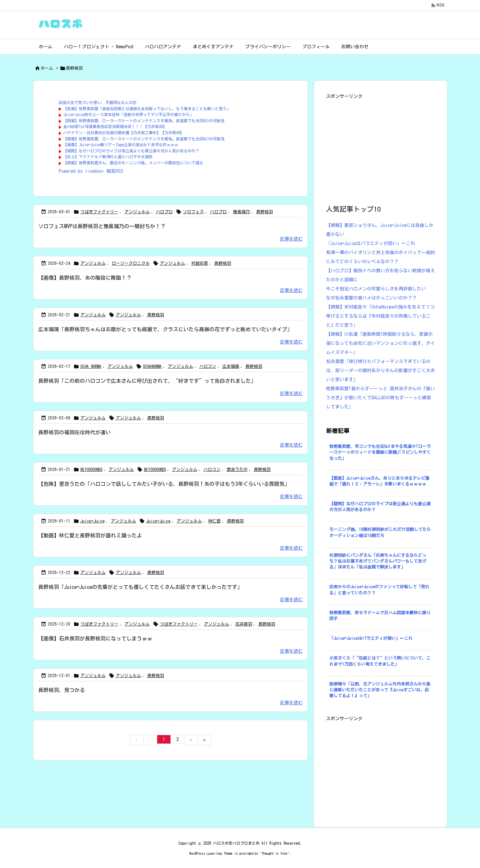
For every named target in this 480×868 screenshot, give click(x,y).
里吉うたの (237, 469)
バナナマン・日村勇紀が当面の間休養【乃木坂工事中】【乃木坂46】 (123, 133)
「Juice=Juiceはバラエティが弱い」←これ (371, 243)
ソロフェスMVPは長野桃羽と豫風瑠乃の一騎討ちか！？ (102, 226)
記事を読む (291, 239)
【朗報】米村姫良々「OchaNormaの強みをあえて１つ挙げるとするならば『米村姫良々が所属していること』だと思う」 (380, 316)
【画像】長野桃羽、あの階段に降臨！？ (85, 278)
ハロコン (208, 366)
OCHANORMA (152, 366)
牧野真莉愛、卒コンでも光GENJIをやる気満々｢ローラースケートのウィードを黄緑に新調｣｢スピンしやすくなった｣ (380, 452)
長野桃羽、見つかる (62, 690)
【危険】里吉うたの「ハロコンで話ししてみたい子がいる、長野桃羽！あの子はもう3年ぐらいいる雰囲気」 (164, 484)
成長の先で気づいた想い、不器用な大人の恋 (98, 102)
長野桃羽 (264, 212)
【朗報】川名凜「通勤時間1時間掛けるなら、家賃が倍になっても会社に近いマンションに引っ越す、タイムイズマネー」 (380, 343)
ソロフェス (193, 212)
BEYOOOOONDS (91, 469)
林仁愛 (214, 521)
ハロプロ (164, 212)
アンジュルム (137, 212)
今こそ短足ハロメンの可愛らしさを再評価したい (376, 289)
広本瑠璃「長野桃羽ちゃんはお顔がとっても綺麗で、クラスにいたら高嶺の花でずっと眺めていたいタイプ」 (165, 329)
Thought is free (275, 853)
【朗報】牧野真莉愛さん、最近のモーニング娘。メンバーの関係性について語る (133, 163)
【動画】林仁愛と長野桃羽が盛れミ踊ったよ (90, 535)
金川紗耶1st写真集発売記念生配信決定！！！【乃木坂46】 (115, 126)
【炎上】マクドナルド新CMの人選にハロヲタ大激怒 (108, 157)
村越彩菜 (200, 263)
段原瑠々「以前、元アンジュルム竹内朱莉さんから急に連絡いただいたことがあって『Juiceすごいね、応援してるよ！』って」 (380, 690)
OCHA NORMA (91, 366)
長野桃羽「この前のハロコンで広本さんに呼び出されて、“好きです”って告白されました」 (147, 381)
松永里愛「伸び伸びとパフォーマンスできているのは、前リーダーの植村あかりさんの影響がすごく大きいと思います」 (380, 370)
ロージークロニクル (131, 263)
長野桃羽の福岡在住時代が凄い (75, 432)
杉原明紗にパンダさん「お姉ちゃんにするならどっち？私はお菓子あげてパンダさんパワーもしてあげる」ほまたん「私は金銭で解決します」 (378, 561)
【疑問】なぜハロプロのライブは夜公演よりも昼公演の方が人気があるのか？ (131, 151)
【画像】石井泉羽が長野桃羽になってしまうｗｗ (95, 639)
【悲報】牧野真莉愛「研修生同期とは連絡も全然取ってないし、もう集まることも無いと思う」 (147, 109)
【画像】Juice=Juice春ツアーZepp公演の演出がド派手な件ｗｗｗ (121, 145)
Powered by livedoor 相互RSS (91, 171)
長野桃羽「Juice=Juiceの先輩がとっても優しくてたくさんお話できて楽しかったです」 (140, 587)
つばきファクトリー (99, 212)
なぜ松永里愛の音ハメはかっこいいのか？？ (371, 298)
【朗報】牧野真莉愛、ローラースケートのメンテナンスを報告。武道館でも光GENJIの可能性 (144, 121)
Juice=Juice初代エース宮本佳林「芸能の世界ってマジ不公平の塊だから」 (128, 114)
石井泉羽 (244, 624)
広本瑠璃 (231, 366)
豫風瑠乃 (241, 212)
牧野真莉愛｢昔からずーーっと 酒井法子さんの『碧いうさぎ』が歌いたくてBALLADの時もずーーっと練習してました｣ (380, 398)
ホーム (47, 68)
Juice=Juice (93, 521)
